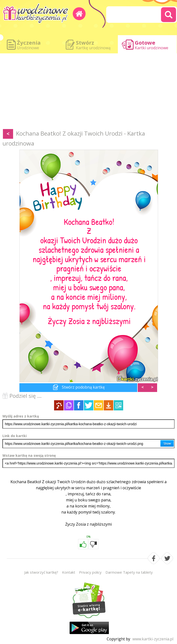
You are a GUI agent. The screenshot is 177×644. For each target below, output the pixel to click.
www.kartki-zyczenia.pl (153, 639)
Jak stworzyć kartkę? (41, 572)
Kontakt (69, 572)
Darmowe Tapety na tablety (129, 572)
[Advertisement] (88, 92)
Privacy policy (90, 572)
